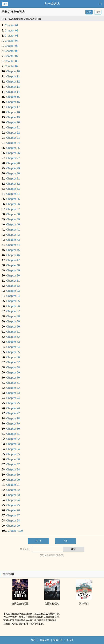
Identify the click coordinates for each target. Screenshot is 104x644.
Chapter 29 (13, 168)
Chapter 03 (12, 36)
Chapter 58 (13, 316)
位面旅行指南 (52, 604)
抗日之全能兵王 (20, 604)
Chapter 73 (13, 393)
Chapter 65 (13, 352)
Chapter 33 (13, 189)
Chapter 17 (13, 107)
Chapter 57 (13, 311)
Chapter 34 (13, 194)
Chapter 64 (13, 347)
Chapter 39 (13, 219)
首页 (33, 640)
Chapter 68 (13, 367)
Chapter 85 (13, 454)
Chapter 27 (13, 158)
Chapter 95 (13, 505)
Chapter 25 (13, 148)
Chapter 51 (13, 281)
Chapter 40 (13, 225)
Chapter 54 (13, 296)
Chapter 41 (13, 230)
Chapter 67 (13, 362)
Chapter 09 (12, 66)
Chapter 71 (13, 383)
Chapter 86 (13, 459)
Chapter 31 (13, 179)
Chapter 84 (13, 449)
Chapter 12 (13, 82)
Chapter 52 (13, 286)
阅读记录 (44, 640)
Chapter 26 (13, 153)
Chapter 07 (12, 56)
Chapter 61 (13, 332)
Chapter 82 (13, 439)
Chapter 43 (13, 240)
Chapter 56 (13, 306)
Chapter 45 (13, 250)
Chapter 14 (13, 92)
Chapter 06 (12, 51)
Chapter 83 (13, 444)
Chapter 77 (13, 413)
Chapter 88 (13, 470)
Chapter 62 (13, 337)
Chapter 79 (13, 424)
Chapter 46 (13, 255)
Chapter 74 (13, 398)
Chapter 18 (13, 112)
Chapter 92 (13, 490)
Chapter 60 (13, 327)
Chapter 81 (13, 434)
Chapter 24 (13, 143)
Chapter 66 (13, 357)
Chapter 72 (13, 388)
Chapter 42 (13, 235)
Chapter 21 (13, 128)
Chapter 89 (13, 475)
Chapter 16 (13, 102)
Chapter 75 (13, 403)
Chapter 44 (13, 245)
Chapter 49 (13, 270)
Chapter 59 (13, 321)
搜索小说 (58, 640)
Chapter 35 (13, 199)
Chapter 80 (13, 429)
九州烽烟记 (52, 4)
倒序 (98, 12)
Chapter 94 (13, 500)
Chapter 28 (13, 163)
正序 (89, 12)
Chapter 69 (13, 373)
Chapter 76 (13, 408)
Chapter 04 (12, 41)
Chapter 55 (13, 301)
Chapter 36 (13, 204)
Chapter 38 (13, 214)
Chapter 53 (13, 291)
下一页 (38, 541)
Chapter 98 (13, 521)
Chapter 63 (13, 342)
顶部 (70, 640)
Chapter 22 (13, 133)
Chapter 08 (12, 61)
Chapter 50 (13, 276)
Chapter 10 (13, 71)
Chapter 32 (13, 184)
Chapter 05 (12, 46)
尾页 (66, 541)
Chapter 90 (13, 480)
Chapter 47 (13, 260)
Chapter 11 (13, 76)
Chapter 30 (13, 173)
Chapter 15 (13, 97)
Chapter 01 (12, 25)
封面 (5, 4)
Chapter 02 (12, 31)
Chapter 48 (13, 265)
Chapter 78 (13, 418)
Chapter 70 (13, 378)
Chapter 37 (13, 209)
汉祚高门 (84, 604)
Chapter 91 (13, 485)
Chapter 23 (13, 138)
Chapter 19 (13, 117)
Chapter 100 (15, 531)
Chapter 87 (13, 464)
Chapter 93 (13, 495)
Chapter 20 (13, 122)
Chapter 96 (13, 510)
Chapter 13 (13, 87)
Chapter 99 (13, 526)
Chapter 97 (13, 515)
